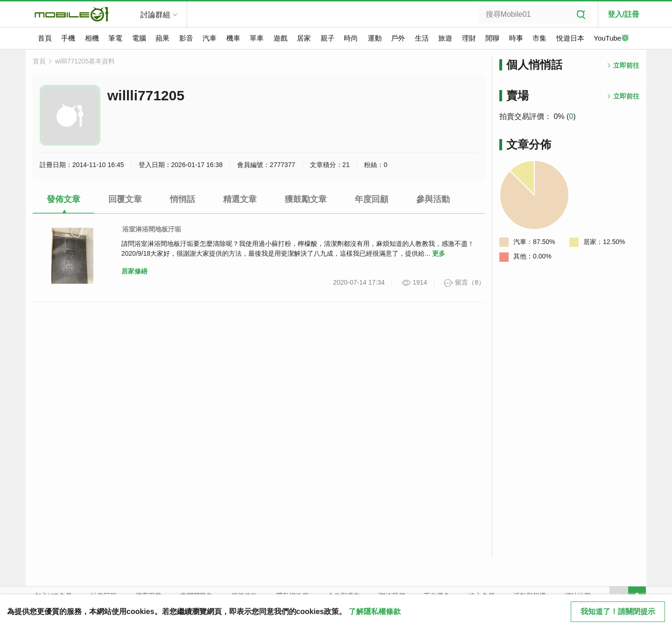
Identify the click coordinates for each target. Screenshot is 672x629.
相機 (92, 38)
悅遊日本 (570, 38)
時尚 (351, 38)
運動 (375, 38)
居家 (304, 38)
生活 (422, 38)
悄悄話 (182, 199)
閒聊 (492, 38)
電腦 (139, 38)
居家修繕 (134, 271)
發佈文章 (63, 199)
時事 (516, 38)
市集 (539, 38)
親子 (328, 38)
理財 (469, 38)
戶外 (398, 38)
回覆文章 (125, 199)
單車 (257, 38)
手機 (68, 38)
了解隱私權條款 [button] (375, 612)
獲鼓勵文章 (306, 199)
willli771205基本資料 (85, 61)
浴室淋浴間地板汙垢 (152, 229)
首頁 (45, 38)
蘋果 (162, 38)
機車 (233, 38)
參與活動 (433, 199)
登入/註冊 (623, 14)
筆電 (115, 38)
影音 (186, 38)
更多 (439, 253)
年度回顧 (371, 199)
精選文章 (240, 199)
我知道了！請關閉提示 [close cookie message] (618, 612)
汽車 (210, 38)
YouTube (611, 39)
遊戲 (280, 38)
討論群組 (155, 15)
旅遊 (445, 38)
